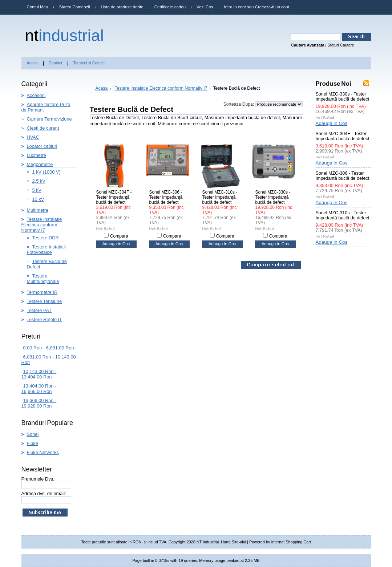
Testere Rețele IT (45, 319)
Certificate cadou (170, 7)
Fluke (33, 443)
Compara (119, 236)
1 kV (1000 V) (47, 172)
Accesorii (36, 95)
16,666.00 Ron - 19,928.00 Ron (39, 403)
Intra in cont (235, 7)
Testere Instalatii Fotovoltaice (46, 250)
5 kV (37, 190)
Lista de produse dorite (122, 7)
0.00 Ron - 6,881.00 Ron (49, 348)
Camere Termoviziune (49, 119)
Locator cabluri (42, 146)
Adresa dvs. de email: (44, 493)
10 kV (38, 199)
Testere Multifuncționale (43, 279)
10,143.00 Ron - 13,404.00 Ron (39, 374)
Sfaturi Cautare (341, 45)
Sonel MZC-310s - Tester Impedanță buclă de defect (220, 197)
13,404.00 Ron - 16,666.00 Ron (39, 389)
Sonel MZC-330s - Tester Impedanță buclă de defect (273, 197)
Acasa (102, 88)
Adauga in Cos (116, 244)
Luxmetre (37, 155)
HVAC (33, 137)
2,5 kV (39, 181)
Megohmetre (40, 164)
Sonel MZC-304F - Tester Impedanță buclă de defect (114, 197)
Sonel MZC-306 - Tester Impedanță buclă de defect (166, 197)
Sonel (33, 434)
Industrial (64, 35)
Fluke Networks (43, 452)
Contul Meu (38, 7)
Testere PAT (39, 310)
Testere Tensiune (45, 301)
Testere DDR (46, 238)
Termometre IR (42, 292)
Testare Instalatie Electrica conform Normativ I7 (42, 225)
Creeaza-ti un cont (272, 7)
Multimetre (38, 210)
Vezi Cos (205, 7)
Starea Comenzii (74, 7)
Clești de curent (43, 128)
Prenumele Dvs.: (39, 479)
